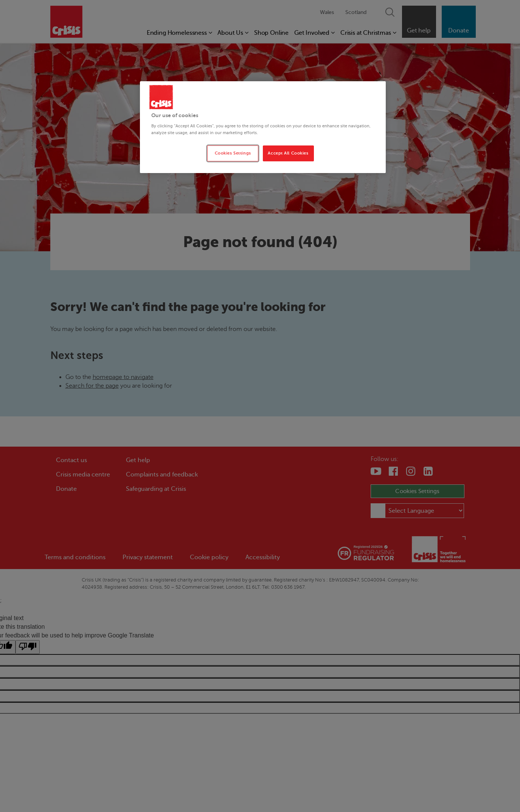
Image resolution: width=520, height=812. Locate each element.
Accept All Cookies (288, 153)
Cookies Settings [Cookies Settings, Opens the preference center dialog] (233, 153)
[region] (263, 127)
